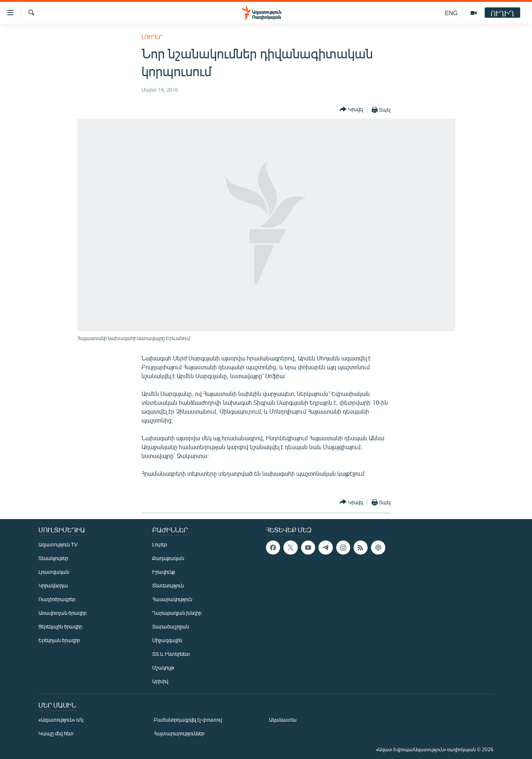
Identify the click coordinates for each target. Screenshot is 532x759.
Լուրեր (152, 37)
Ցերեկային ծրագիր (60, 626)
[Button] (351, 110)
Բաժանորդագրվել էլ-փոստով (188, 720)
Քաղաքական (168, 558)
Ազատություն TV (58, 544)
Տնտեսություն (168, 585)
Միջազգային (167, 640)
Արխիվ (160, 681)
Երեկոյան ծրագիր (59, 640)
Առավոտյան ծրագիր (62, 613)
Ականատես (283, 720)
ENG (451, 13)
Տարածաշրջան (170, 626)
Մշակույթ (163, 667)
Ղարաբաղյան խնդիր (177, 613)
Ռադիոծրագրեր (57, 599)
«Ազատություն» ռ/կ (61, 720)
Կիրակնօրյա (53, 585)
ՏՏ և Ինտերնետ (171, 654)
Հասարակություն (172, 599)
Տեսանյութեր (53, 558)
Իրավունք (164, 572)
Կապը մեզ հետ (56, 733)
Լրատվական (54, 572)
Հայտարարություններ (179, 733)
